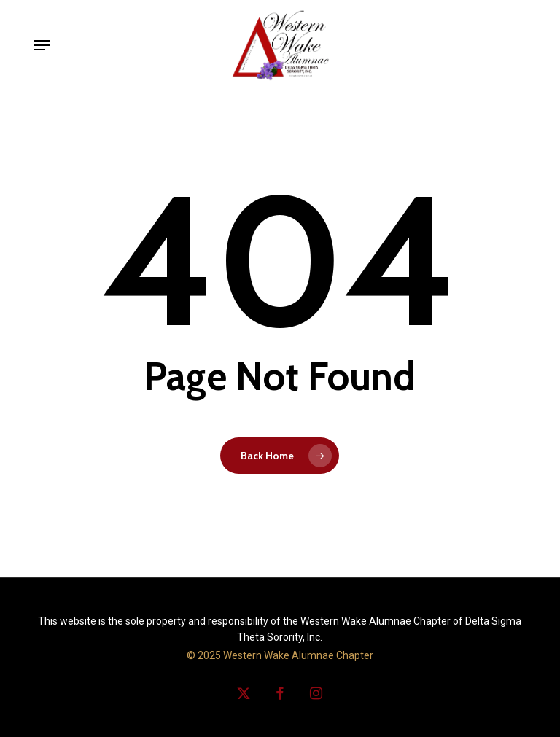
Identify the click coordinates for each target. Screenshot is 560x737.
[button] (42, 45)
